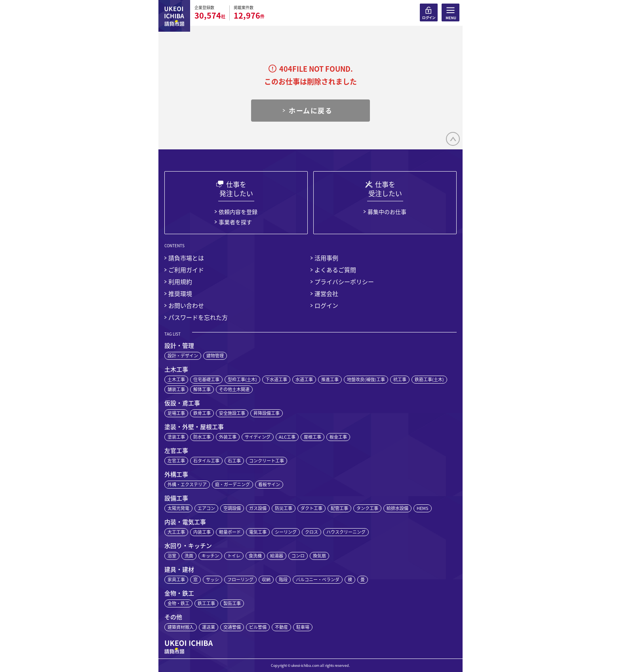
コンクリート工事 (267, 461)
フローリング (240, 579)
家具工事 (176, 579)
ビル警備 (258, 627)
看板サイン (269, 484)
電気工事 (258, 532)
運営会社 (326, 294)
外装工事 (228, 437)
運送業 (209, 627)
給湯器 (277, 556)
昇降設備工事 (267, 413)
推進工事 (330, 379)
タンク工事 (367, 508)
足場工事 (176, 413)
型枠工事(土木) (242, 379)
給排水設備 (397, 508)
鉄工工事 (206, 603)
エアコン (206, 508)
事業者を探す (235, 222)
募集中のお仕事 (387, 212)
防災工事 (284, 508)
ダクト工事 (311, 508)
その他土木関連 (234, 389)
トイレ (234, 556)
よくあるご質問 (335, 270)
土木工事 (176, 379)
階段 (283, 579)
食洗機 (255, 556)
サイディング (258, 437)
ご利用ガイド (186, 270)
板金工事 (338, 437)
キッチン (210, 556)
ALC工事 (287, 437)
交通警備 (232, 627)
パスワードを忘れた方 (198, 317)
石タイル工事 (206, 461)
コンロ (298, 556)
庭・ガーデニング (232, 484)
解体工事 (202, 389)
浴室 (172, 556)
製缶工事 (232, 603)
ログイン (326, 305)
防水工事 (202, 437)
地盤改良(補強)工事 (366, 379)
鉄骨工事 (202, 413)
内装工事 (202, 532)
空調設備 (232, 508)
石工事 (234, 461)
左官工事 (176, 461)
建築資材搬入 (181, 627)
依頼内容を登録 (238, 212)
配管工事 (339, 508)
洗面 (189, 556)
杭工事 (400, 379)
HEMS (423, 508)
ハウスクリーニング (346, 532)
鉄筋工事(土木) (429, 379)
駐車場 (303, 627)
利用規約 (180, 282)
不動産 (281, 627)
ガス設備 (258, 508)
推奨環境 (180, 294)
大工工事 (176, 532)
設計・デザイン (183, 356)
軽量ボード (230, 532)
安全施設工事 (232, 413)
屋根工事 (312, 437)
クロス (311, 532)
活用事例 (326, 258)
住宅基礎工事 (206, 379)
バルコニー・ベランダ (318, 579)
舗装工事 (176, 389)
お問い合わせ (186, 305)
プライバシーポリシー (344, 282)
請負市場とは (186, 258)
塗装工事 (176, 437)
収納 (266, 579)
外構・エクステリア (187, 484)
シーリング (286, 532)
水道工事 (304, 379)
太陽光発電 (178, 508)
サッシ (212, 579)
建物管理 (215, 356)
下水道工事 (276, 379)
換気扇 (319, 556)
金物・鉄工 (178, 603)
